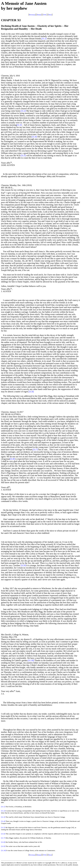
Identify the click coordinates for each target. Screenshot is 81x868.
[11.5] (23, 155)
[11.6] (31, 392)
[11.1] (44, 39)
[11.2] (23, 111)
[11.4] (34, 137)
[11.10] (31, 660)
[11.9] (23, 565)
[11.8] (12, 459)
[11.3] (19, 125)
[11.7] (35, 450)
